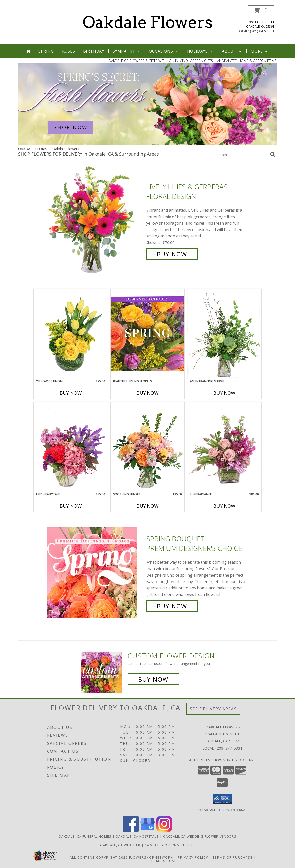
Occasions (164, 51)
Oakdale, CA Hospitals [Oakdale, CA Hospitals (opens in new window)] (137, 836)
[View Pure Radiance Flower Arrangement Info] (224, 447)
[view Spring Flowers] (147, 143)
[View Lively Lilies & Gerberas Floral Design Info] (95, 221)
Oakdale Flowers (148, 22)
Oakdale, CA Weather (120, 845)
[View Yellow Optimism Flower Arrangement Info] (71, 334)
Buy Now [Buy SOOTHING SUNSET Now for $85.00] (147, 506)
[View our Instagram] (164, 830)
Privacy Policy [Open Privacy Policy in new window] (193, 857)
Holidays (200, 51)
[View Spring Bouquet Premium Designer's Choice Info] (95, 573)
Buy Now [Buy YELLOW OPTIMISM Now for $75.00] (71, 393)
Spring (46, 51)
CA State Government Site (170, 845)
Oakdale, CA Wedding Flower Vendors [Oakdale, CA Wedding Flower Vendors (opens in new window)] (200, 836)
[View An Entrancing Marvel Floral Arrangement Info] (224, 334)
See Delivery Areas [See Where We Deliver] (213, 709)
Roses (69, 51)
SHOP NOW (71, 127)
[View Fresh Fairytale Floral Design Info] (71, 447)
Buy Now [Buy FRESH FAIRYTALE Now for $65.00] (71, 506)
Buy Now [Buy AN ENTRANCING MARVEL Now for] (224, 393)
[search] (273, 154)
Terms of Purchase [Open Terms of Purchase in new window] (233, 857)
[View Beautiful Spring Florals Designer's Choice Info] (147, 334)
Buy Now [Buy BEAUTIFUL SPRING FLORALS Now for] (147, 393)
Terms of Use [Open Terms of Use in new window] (163, 860)
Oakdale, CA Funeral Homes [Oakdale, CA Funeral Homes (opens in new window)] (85, 836)
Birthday (94, 51)
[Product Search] (241, 155)
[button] (261, 10)
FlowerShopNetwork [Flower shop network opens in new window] (151, 857)
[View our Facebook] (131, 830)
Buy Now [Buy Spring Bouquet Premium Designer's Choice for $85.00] (172, 606)
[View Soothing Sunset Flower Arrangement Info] (147, 447)
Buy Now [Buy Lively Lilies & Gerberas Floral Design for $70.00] (172, 254)
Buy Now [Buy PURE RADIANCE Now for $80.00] (224, 506)
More (260, 51)
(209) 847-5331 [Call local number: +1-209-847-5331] (262, 31)
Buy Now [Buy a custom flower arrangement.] (153, 679)
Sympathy (127, 51)
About (232, 51)
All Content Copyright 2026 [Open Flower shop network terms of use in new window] (99, 857)
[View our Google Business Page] (147, 830)
